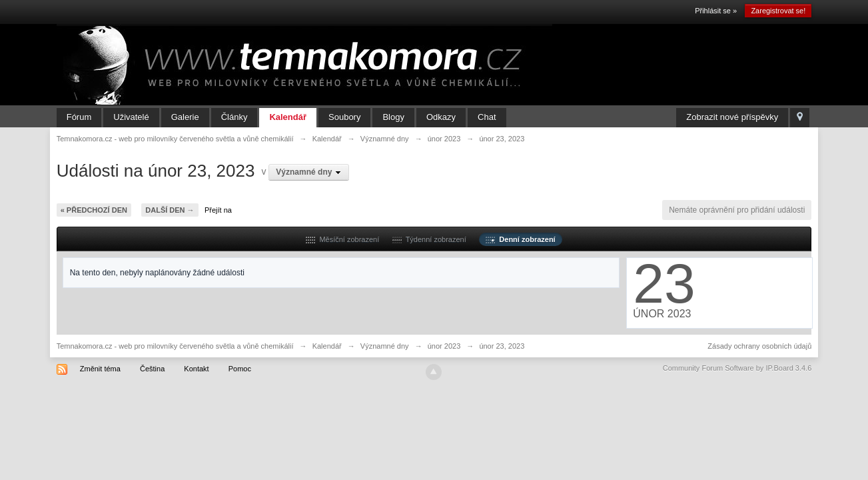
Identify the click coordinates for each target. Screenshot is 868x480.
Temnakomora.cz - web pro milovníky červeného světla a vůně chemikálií (175, 346)
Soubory (344, 117)
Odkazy (441, 117)
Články (234, 117)
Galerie (185, 117)
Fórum (79, 117)
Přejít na (218, 210)
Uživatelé (131, 117)
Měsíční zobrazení (342, 239)
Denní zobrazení (520, 239)
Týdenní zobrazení (429, 239)
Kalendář (288, 117)
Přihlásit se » (716, 11)
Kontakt (196, 369)
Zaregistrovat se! (778, 11)
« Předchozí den (94, 210)
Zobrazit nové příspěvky (732, 117)
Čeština (152, 369)
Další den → (170, 210)
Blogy (393, 117)
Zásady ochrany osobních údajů (759, 346)
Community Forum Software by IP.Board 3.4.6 (737, 368)
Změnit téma (100, 369)
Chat (487, 117)
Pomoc (240, 369)
